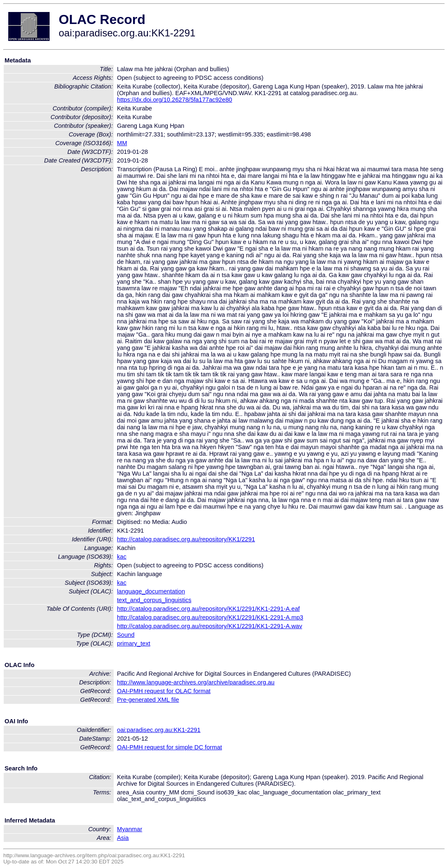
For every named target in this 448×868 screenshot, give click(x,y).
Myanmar (130, 829)
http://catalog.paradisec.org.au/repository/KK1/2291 (186, 539)
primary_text (134, 643)
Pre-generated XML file (148, 700)
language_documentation (151, 591)
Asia (123, 838)
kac (122, 557)
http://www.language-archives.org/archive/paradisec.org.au (196, 682)
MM (122, 143)
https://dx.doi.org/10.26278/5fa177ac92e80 (175, 100)
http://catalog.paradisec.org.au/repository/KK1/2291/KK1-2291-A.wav (210, 626)
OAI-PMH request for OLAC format (164, 691)
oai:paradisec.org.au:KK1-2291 (159, 730)
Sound (126, 635)
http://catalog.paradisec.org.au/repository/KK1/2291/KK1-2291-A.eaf (208, 609)
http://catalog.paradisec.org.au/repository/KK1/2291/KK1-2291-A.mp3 (210, 617)
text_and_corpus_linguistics (154, 600)
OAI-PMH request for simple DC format (169, 747)
